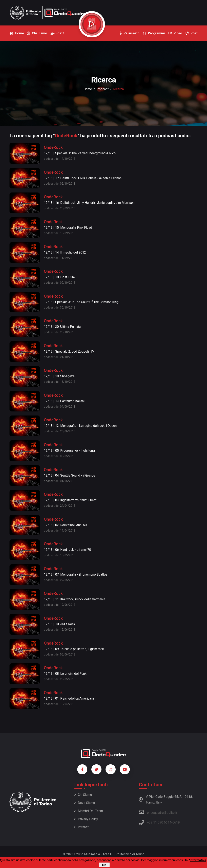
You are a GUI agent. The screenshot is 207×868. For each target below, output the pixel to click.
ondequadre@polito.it (158, 812)
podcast (103, 89)
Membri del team (89, 811)
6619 (176, 822)
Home (88, 89)
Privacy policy (86, 819)
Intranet (81, 827)
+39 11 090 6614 (159, 822)
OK (104, 865)
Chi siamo (83, 795)
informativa (198, 860)
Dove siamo (85, 803)
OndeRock (53, 147)
